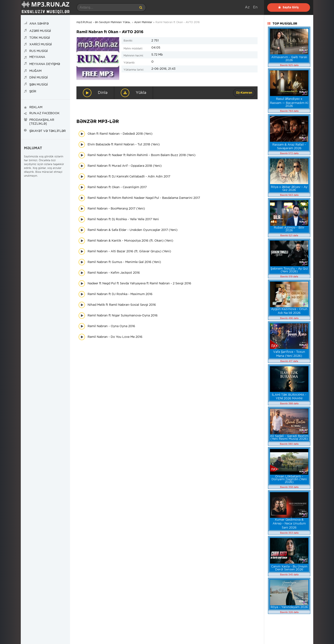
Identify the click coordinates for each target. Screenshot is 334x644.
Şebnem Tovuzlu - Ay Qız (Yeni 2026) (289, 270)
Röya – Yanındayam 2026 (289, 607)
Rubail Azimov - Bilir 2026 (289, 229)
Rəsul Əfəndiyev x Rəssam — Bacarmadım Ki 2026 (289, 103)
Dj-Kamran (244, 93)
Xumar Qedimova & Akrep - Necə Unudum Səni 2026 (289, 524)
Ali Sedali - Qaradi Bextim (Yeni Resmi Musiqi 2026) (289, 438)
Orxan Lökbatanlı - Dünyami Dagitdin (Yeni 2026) (289, 479)
